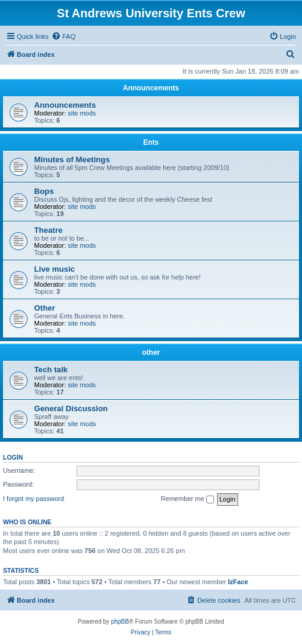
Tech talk (51, 370)
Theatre (48, 230)
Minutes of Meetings (72, 160)
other (151, 353)
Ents (151, 142)
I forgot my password (33, 499)
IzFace (238, 582)
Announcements (151, 88)
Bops (44, 191)
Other (45, 308)
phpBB (120, 622)
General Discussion (71, 408)
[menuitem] (63, 37)
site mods (82, 113)
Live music (54, 269)
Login (13, 457)
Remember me (187, 499)
